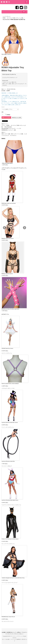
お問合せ (19, 632)
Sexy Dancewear (8, 127)
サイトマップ (10, 634)
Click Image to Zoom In (6, 54)
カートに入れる (6, 117)
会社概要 (4, 632)
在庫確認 (8, 115)
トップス (19, 128)
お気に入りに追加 (17, 117)
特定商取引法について (11, 632)
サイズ (3, 107)
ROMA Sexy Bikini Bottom (7, 163)
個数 (2, 112)
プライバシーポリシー (19, 634)
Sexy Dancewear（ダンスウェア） (9, 128)
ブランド (3, 125)
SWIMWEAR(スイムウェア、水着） (9, 130)
